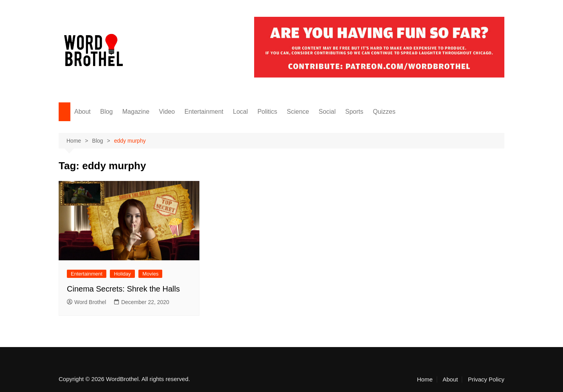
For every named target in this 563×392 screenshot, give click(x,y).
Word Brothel (86, 302)
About (82, 112)
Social (327, 112)
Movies (150, 274)
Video (167, 112)
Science (298, 112)
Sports (354, 112)
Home (425, 379)
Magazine (136, 112)
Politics (267, 112)
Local (240, 112)
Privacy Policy (486, 379)
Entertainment (204, 112)
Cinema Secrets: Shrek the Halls (123, 289)
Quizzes (384, 112)
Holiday (122, 274)
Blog (106, 112)
